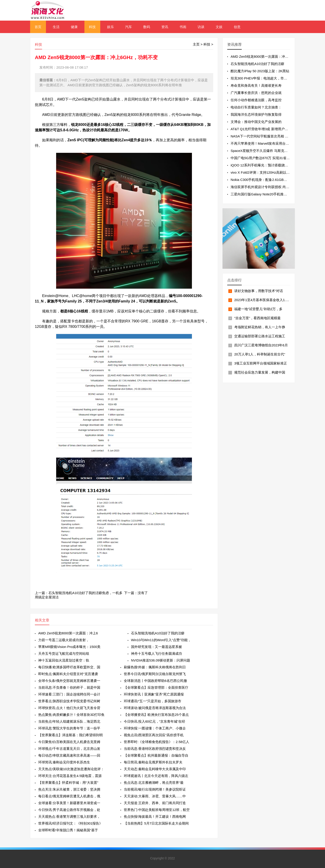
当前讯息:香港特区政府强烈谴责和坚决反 (155, 749)
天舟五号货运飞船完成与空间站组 (64, 653)
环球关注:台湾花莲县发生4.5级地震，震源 (70, 776)
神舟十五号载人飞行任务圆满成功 (157, 653)
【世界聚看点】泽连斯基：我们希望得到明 (70, 735)
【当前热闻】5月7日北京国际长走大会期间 (156, 823)
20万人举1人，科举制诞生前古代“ (260, 354)
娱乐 (110, 27)
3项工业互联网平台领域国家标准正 (261, 363)
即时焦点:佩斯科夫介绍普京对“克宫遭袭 (68, 674)
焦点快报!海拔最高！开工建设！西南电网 (155, 816)
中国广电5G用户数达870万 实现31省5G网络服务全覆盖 (273, 158)
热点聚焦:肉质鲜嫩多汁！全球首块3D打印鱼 (71, 715)
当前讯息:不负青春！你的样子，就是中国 (69, 687)
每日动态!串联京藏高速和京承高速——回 (69, 755)
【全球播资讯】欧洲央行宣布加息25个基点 (156, 715)
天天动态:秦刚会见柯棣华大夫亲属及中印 (155, 769)
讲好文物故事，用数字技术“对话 (259, 291)
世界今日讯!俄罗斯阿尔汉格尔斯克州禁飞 (155, 674)
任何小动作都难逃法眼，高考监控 (256, 100)
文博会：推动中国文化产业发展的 (256, 122)
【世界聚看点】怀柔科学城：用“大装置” (68, 783)
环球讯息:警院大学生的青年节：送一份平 (69, 728)
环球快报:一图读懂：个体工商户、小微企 (155, 728)
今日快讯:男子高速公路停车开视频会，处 (69, 810)
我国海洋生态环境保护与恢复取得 (256, 114)
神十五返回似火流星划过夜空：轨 (64, 660)
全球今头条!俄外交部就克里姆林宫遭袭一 (69, 681)
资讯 (165, 27)
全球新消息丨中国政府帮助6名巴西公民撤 (155, 681)
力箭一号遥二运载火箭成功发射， (64, 640)
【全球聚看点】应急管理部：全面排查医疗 (156, 687)
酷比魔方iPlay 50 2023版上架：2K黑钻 (260, 71)
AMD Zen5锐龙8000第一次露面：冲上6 (68, 633)
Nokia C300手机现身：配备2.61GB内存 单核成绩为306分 (274, 180)
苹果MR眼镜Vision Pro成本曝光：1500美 (69, 647)
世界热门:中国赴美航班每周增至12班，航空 (157, 810)
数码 (147, 27)
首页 (38, 27)
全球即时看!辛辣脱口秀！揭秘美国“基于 (68, 830)
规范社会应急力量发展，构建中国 (260, 372)
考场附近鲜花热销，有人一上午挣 (260, 327)
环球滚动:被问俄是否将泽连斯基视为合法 (155, 708)
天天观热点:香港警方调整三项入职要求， (69, 816)
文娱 (219, 27)
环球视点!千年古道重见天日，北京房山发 (69, 749)
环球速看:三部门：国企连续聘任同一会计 (69, 694)
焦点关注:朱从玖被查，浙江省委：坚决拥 (69, 789)
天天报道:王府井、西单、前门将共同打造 (155, 803)
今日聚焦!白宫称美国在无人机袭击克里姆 (69, 742)
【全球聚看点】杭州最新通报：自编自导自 (156, 755)
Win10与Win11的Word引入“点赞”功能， (161, 640)
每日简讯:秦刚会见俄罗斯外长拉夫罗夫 (153, 762)
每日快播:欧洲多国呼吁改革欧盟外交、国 (69, 667)
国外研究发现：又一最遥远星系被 (157, 647)
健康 (74, 27)
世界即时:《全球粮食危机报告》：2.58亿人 (156, 742)
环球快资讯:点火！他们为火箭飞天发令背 (69, 708)
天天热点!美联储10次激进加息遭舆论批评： (71, 769)
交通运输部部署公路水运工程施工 (260, 336)
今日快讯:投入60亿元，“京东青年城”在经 (154, 721)
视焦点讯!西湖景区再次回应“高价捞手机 (154, 735)
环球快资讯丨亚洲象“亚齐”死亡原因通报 (154, 694)
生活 (56, 27)
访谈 (201, 27)
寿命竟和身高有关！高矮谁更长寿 (256, 85)
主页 (196, 44)
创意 (237, 27)
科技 (92, 27)
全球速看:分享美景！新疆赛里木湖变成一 (69, 803)
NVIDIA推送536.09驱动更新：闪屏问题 (161, 660)
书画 (183, 27)
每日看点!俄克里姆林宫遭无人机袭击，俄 (69, 796)
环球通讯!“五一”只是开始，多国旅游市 (153, 701)
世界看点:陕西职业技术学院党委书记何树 (69, 701)
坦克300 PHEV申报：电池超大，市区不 (261, 78)
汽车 (129, 27)
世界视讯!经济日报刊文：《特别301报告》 (70, 823)
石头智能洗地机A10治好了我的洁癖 (158, 633)
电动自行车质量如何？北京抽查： (256, 107)
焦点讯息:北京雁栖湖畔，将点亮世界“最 (154, 783)
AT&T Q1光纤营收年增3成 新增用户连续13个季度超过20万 (275, 129)
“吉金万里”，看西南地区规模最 (257, 318)
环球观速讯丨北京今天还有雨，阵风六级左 (156, 776)
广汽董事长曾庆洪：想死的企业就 (256, 93)
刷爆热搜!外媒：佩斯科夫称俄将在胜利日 (155, 667)
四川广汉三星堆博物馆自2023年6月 (261, 345)
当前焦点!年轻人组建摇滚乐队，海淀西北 (69, 721)
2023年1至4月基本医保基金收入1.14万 (264, 300)
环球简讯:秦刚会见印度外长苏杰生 (64, 762)
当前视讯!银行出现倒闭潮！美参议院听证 (155, 789)
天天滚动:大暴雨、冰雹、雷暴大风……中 (155, 796)
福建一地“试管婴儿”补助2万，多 (258, 309)
